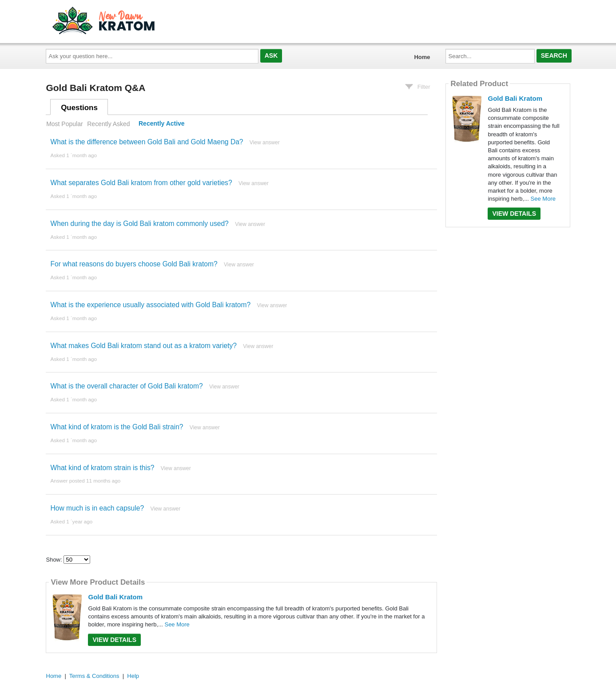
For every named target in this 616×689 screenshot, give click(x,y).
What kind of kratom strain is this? (102, 468)
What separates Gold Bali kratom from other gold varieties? (141, 183)
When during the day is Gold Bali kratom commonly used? (139, 224)
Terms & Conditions (94, 676)
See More (177, 624)
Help (133, 676)
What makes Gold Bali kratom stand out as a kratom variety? (143, 346)
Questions (79, 108)
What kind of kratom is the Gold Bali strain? (117, 427)
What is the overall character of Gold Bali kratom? (126, 386)
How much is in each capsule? (97, 508)
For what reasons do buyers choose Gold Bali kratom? (134, 264)
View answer (265, 143)
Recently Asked (108, 124)
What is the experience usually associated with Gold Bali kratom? (150, 305)
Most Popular (64, 124)
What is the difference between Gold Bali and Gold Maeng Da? (147, 142)
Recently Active (162, 124)
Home (422, 57)
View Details (114, 640)
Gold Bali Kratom (115, 597)
